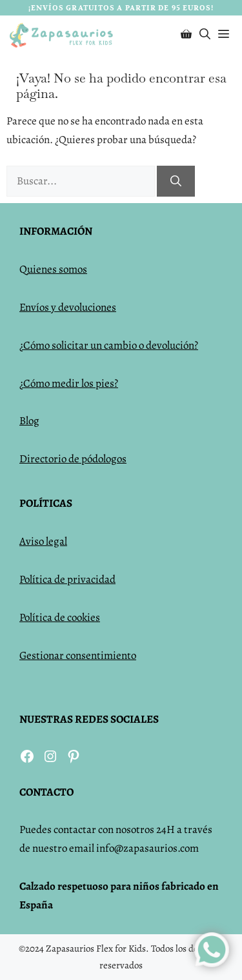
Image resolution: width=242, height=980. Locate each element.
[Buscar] (176, 181)
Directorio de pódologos (73, 459)
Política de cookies (60, 617)
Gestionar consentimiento (78, 655)
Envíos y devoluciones (68, 307)
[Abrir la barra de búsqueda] (205, 35)
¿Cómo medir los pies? (69, 383)
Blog (29, 421)
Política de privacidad (67, 579)
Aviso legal (43, 541)
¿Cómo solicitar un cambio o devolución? (109, 345)
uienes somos (57, 269)
